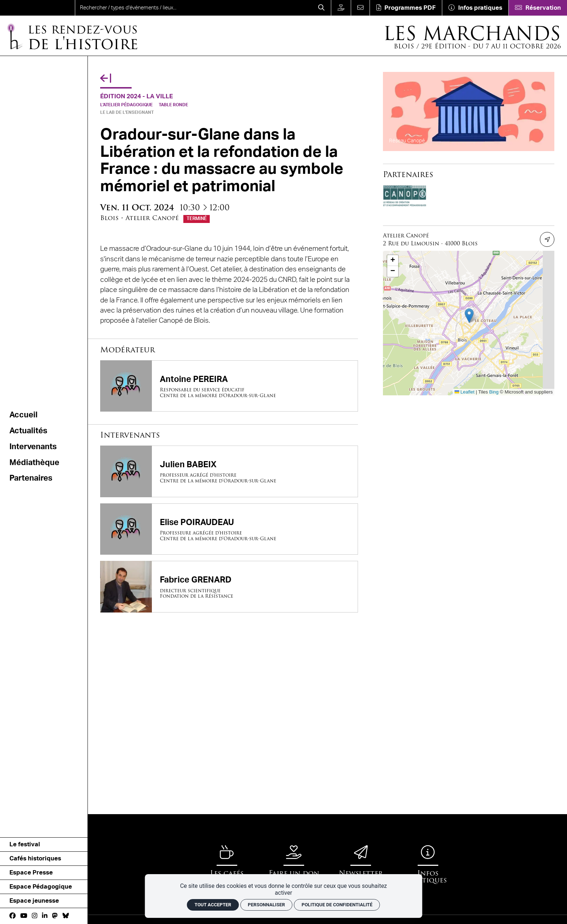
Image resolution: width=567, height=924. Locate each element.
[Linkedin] (45, 916)
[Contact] (360, 8)
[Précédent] (106, 79)
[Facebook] (12, 916)
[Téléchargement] (406, 8)
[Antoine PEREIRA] (229, 386)
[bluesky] (66, 916)
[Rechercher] (321, 8)
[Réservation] (538, 8)
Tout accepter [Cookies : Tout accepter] (213, 905)
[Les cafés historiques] (227, 864)
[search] (194, 8)
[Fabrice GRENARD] (229, 586)
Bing (494, 392)
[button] (469, 316)
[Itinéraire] (547, 239)
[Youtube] (24, 916)
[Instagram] (35, 916)
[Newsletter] (361, 861)
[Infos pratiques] (475, 8)
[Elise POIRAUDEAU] (229, 529)
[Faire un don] (341, 8)
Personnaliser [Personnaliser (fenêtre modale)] (266, 905)
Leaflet (464, 392)
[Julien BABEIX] (229, 471)
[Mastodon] (55, 916)
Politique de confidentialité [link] (337, 905)
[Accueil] (72, 36)
